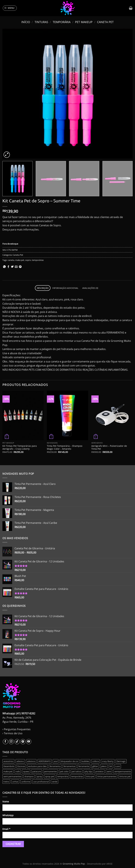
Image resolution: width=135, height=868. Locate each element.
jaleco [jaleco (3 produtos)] (104, 766)
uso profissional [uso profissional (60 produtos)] (41, 782)
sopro (28, 260)
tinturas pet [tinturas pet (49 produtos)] (125, 776)
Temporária (62, 22)
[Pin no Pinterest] (20, 267)
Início (26, 22)
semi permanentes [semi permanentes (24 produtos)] (12, 776)
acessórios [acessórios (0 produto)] (8, 761)
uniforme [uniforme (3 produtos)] (26, 782)
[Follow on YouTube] (29, 742)
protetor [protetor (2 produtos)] (100, 771)
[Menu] (10, 8)
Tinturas (41, 22)
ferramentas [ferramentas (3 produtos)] (69, 766)
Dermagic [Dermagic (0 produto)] (121, 761)
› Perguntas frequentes (16, 729)
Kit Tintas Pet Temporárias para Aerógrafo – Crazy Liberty (20, 447)
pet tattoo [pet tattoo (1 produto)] (77, 771)
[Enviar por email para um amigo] (16, 267)
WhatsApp (8, 815)
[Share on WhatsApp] (4, 267)
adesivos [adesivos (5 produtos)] (31, 761)
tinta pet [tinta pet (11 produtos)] (90, 776)
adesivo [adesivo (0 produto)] (20, 761)
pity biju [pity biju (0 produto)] (88, 771)
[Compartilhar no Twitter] (12, 267)
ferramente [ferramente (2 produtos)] (84, 766)
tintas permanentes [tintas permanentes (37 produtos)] (107, 776)
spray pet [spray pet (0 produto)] (50, 776)
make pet (20, 260)
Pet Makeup (84, 22)
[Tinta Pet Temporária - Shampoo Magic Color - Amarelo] (67, 415)
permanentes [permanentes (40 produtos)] (50, 771)
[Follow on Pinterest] (23, 742)
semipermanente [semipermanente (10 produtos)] (123, 771)
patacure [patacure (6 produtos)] (37, 771)
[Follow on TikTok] (17, 742)
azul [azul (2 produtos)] (56, 761)
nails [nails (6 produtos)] (18, 771)
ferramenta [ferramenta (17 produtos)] (55, 766)
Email (6, 829)
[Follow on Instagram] (11, 742)
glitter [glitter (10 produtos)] (95, 766)
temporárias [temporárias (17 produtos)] (77, 776)
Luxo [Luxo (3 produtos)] (118, 766)
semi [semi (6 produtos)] (109, 771)
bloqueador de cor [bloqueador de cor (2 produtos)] (70, 761)
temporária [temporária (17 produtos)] (63, 776)
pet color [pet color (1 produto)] (64, 771)
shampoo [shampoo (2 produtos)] (29, 776)
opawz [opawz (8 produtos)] (26, 771)
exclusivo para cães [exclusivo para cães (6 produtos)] (37, 766)
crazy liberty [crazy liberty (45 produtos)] (108, 761)
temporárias (38, 260)
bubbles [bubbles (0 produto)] (85, 761)
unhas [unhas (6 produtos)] (15, 782)
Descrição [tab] (43, 288)
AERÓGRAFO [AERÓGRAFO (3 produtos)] (45, 761)
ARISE (109, 864)
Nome (6, 802)
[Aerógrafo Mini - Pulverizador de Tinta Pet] (112, 415)
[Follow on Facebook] (5, 742)
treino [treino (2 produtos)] (6, 782)
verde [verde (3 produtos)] (54, 782)
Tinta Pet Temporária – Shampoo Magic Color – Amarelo (65, 447)
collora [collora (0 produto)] (96, 761)
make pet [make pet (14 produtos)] (8, 771)
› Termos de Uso (12, 733)
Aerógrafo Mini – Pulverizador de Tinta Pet (109, 447)
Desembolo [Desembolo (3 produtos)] (9, 766)
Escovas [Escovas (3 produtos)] (21, 766)
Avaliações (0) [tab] (90, 288)
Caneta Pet (105, 22)
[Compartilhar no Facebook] (8, 267)
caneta (11, 260)
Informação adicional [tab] (65, 288)
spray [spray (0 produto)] (39, 776)
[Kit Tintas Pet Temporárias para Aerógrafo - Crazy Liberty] (23, 415)
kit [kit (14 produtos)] (111, 766)
